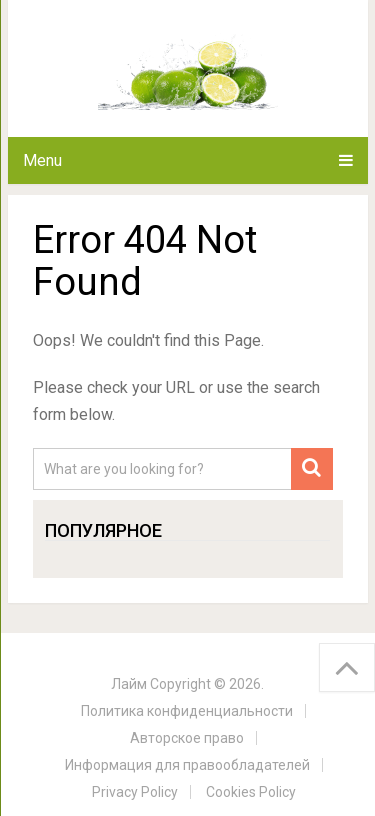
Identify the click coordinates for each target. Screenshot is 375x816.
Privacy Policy (135, 792)
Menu (42, 160)
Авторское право (187, 738)
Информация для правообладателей (187, 765)
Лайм (129, 684)
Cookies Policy (251, 792)
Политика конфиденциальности (187, 711)
